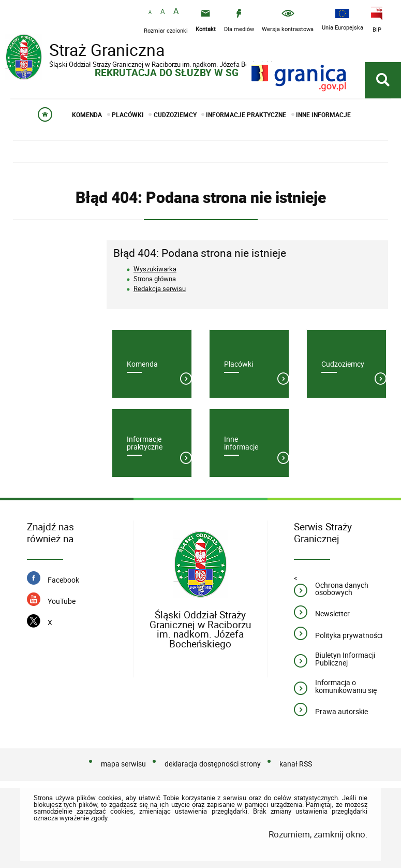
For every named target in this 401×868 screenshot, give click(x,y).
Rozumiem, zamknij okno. (318, 834)
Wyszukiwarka (155, 269)
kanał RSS (296, 764)
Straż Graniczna (88, 51)
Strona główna (155, 279)
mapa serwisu (123, 764)
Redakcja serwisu (160, 288)
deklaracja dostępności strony (213, 764)
